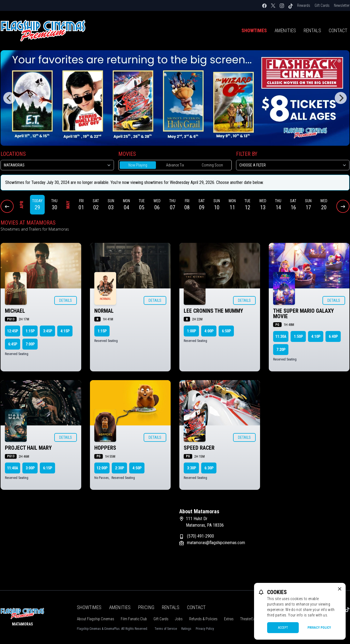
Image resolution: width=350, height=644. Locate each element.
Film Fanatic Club (134, 619)
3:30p (191, 468)
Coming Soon (212, 165)
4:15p (65, 331)
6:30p (209, 468)
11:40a (13, 468)
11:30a (281, 336)
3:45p (48, 331)
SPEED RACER (199, 448)
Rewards (304, 5)
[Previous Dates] (7, 206)
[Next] (341, 98)
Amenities (285, 30)
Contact (196, 607)
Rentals (312, 30)
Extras (229, 619)
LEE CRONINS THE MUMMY (213, 311)
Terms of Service (166, 629)
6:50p (226, 331)
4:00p (209, 331)
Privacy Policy (205, 629)
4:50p (137, 468)
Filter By (247, 154)
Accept (283, 628)
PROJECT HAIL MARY (28, 448)
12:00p (102, 468)
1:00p (191, 331)
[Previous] (9, 98)
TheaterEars (249, 619)
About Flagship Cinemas (96, 619)
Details (66, 300)
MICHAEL (15, 311)
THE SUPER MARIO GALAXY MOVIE (304, 314)
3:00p (30, 468)
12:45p (13, 331)
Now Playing (138, 165)
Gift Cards (322, 5)
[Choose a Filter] (293, 165)
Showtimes (254, 30)
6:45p (13, 344)
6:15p (48, 468)
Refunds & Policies (203, 619)
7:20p (281, 350)
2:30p (120, 468)
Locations (13, 154)
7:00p (30, 344)
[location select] (57, 165)
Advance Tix (175, 165)
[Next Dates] (343, 206)
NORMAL (104, 311)
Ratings (186, 629)
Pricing (146, 607)
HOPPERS (105, 448)
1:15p (30, 331)
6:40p (333, 336)
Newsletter (342, 5)
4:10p (316, 336)
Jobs (179, 619)
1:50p (298, 336)
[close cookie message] (340, 589)
